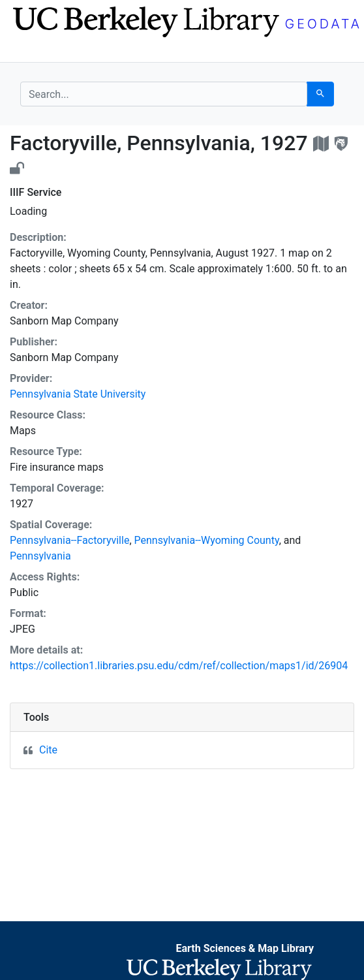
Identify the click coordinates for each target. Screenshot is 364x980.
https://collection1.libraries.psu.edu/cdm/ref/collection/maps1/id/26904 (179, 666)
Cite (48, 750)
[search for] (164, 94)
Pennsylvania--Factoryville (69, 540)
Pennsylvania (40, 556)
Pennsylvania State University (78, 394)
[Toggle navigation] (29, 51)
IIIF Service (36, 192)
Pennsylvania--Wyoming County (207, 540)
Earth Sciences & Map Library (245, 948)
